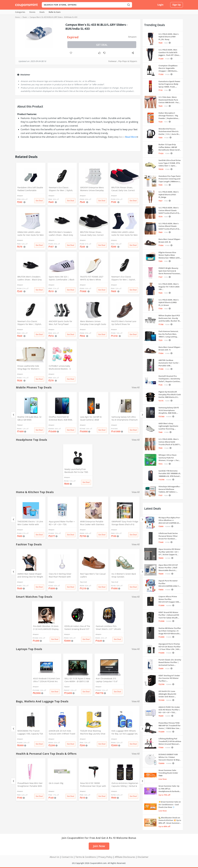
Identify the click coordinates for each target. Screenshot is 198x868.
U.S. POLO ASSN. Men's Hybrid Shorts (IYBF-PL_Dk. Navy (169, 37)
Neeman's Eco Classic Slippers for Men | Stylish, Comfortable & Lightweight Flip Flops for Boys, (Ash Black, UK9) (124, 278)
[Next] (142, 415)
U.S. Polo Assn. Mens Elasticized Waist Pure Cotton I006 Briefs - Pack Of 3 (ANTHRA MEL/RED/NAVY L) (169, 100)
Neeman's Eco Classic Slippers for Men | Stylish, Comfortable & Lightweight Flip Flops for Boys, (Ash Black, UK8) (30, 323)
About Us (54, 857)
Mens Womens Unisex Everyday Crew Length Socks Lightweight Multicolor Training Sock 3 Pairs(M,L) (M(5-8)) (93, 323)
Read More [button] (131, 137)
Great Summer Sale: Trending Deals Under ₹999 (168, 773)
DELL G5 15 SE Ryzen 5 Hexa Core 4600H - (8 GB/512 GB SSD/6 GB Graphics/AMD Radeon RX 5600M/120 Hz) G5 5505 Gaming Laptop (77, 680)
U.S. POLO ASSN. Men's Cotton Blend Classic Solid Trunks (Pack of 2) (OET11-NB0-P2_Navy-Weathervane (169, 226)
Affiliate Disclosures (125, 857)
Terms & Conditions (86, 857)
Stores (32, 12)
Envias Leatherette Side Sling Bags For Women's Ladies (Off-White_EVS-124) (30, 368)
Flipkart (20, 425)
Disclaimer (143, 857)
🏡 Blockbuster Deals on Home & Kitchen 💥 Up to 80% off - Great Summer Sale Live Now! (170, 820)
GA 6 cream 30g (56, 783)
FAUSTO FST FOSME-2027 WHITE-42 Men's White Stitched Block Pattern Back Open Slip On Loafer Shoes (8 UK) (93, 278)
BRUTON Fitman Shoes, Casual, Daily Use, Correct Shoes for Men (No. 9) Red (123, 189)
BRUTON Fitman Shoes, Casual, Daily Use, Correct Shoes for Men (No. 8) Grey (92, 234)
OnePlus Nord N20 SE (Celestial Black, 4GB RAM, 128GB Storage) (61, 419)
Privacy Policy (105, 857)
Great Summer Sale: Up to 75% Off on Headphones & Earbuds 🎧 (169, 789)
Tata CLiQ (83, 582)
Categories (20, 12)
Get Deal (102, 45)
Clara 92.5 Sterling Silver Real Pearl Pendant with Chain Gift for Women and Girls (61, 576)
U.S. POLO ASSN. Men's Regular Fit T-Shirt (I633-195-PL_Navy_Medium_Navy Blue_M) (169, 287)
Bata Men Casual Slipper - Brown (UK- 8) (170, 241)
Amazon (132, 37)
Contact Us (67, 857)
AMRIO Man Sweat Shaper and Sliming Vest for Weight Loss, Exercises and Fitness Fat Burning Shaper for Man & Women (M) (30, 576)
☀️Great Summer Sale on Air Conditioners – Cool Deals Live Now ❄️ (170, 804)
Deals (42, 12)
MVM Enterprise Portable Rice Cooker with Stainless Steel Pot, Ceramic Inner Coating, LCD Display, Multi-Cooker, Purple (93, 523)
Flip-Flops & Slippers (128, 61)
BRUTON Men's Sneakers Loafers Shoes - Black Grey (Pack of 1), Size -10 (61, 234)
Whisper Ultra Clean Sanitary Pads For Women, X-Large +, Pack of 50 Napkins (169, 458)
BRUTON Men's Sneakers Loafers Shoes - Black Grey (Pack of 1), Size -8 (30, 278)
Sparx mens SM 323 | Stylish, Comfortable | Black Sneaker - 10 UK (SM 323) (62, 278)
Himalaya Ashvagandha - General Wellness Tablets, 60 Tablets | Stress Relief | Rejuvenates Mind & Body (170, 489)
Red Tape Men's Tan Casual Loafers (93, 575)
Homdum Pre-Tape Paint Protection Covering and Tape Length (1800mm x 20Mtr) (170, 179)
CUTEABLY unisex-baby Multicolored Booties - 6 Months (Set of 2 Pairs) (60, 368)
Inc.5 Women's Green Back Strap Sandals (124, 575)
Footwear (113, 61)
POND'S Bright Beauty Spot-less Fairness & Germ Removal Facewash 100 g (170, 271)
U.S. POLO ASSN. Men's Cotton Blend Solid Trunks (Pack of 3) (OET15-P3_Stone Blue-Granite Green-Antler (170, 442)
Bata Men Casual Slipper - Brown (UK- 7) (170, 348)
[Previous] (13, 415)
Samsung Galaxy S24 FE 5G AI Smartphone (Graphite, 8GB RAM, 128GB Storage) (169, 410)
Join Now (99, 846)
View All (136, 387)
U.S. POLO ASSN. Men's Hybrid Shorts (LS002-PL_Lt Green (169, 302)
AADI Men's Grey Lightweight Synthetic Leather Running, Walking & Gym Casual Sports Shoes (168, 426)
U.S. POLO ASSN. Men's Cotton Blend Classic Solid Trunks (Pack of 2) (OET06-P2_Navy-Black (169, 210)
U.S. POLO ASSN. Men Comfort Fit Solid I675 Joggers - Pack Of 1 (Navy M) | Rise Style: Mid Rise (169, 53)
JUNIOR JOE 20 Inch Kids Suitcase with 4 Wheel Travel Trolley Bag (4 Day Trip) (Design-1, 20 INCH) (62, 733)
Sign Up (177, 5)
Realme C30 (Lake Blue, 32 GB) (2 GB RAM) (29, 418)
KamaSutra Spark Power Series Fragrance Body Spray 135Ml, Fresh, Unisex (169, 84)
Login (160, 5)
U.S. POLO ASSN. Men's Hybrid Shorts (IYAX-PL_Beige (169, 194)
